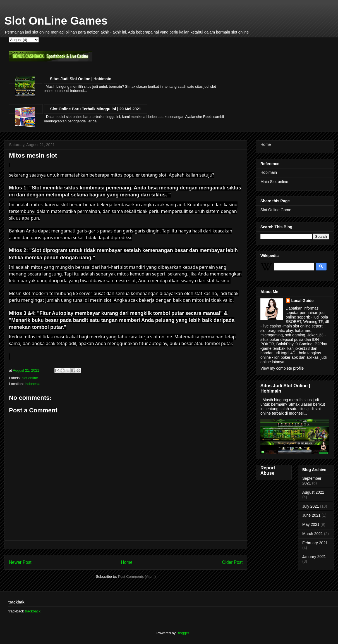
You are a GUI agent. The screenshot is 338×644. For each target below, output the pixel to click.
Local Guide (303, 301)
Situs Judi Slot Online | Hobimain (81, 79)
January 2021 (314, 557)
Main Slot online (274, 182)
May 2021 (311, 524)
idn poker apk (286, 357)
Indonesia (32, 384)
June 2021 (311, 515)
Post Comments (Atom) (137, 577)
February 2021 (315, 543)
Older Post (232, 562)
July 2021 (311, 506)
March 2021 (313, 534)
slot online (30, 378)
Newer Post (20, 562)
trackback (33, 611)
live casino (272, 326)
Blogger (183, 633)
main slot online (297, 326)
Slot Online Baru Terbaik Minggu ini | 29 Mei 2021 (96, 109)
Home (127, 562)
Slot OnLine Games (56, 21)
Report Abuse (268, 470)
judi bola (321, 317)
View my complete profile (282, 368)
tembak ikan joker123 (291, 348)
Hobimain (269, 172)
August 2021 (313, 492)
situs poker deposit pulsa (282, 339)
